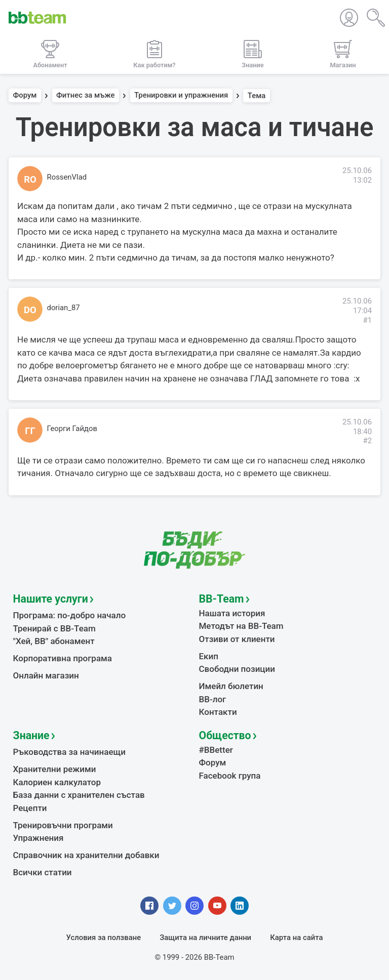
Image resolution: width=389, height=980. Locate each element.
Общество (225, 735)
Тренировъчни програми (63, 825)
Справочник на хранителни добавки (86, 855)
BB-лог (213, 699)
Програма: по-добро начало (70, 615)
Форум (25, 96)
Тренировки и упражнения (181, 96)
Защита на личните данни (205, 938)
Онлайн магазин (46, 675)
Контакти (218, 712)
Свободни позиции (237, 669)
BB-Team (222, 599)
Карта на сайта (296, 938)
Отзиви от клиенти (237, 639)
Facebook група (230, 776)
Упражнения (38, 838)
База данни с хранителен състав (79, 795)
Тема (257, 96)
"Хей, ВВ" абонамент (54, 641)
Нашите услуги (51, 599)
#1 (367, 320)
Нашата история (232, 613)
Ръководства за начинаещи (70, 752)
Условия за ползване (104, 938)
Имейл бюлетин (231, 686)
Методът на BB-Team (241, 626)
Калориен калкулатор (57, 782)
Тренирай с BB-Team (54, 628)
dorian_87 (64, 308)
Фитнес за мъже (85, 96)
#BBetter (216, 750)
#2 (367, 441)
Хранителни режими (55, 769)
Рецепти (30, 808)
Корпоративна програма (63, 658)
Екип (209, 656)
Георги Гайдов (72, 429)
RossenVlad (67, 177)
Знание (31, 735)
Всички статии (43, 872)
